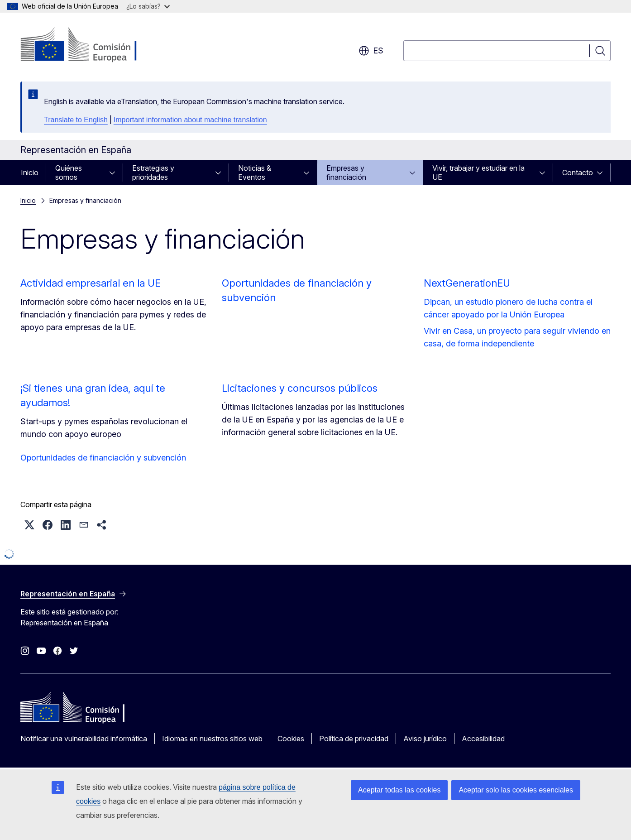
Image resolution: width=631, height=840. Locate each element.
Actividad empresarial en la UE (91, 283)
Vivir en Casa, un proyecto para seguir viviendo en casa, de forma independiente (517, 337)
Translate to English (76, 120)
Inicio (30, 173)
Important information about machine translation (190, 120)
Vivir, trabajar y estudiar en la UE (478, 173)
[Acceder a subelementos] (115, 173)
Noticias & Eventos (255, 173)
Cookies (291, 739)
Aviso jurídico (425, 739)
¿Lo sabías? (148, 6)
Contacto (578, 173)
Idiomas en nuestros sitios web (212, 739)
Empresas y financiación (346, 173)
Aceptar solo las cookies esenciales (516, 790)
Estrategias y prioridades (153, 173)
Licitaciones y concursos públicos (300, 388)
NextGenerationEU (467, 283)
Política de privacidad (354, 739)
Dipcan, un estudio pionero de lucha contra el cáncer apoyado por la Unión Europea (508, 308)
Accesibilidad (483, 739)
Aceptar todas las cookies (399, 790)
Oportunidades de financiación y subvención (103, 458)
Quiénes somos (69, 173)
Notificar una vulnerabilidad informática (84, 739)
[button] (29, 525)
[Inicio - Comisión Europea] (93, 45)
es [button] (371, 51)
